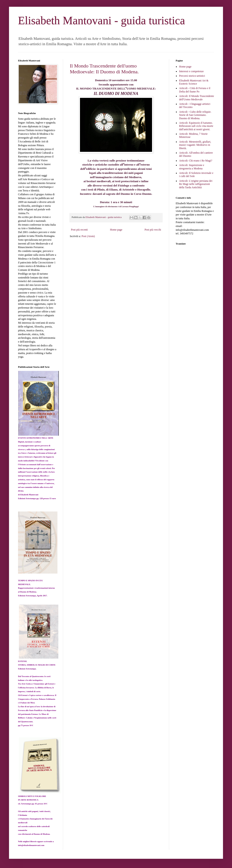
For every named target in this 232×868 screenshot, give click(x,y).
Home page (116, 230)
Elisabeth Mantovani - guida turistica (101, 20)
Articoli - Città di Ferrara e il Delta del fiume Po (195, 90)
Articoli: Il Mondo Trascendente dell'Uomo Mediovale (197, 98)
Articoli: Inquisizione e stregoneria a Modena (192, 167)
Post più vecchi (153, 230)
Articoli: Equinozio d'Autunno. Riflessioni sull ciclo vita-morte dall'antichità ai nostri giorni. (196, 126)
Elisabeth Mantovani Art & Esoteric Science (194, 82)
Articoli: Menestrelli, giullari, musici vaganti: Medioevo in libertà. (195, 145)
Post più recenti (79, 230)
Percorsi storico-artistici (192, 76)
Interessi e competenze (191, 71)
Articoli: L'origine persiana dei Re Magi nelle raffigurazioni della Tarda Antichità (196, 184)
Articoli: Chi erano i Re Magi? (196, 161)
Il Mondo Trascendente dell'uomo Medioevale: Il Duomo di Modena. (104, 69)
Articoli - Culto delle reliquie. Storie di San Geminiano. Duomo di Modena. (195, 115)
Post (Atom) (88, 236)
